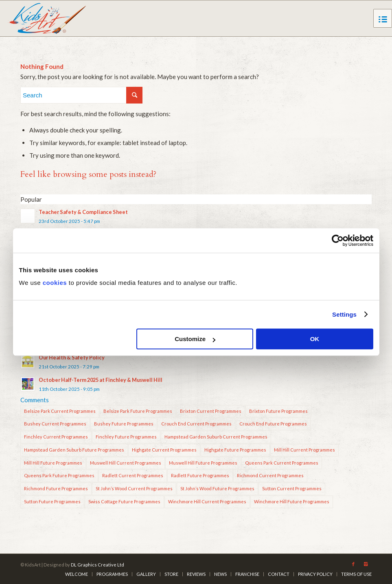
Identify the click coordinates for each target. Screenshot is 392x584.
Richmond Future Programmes (56, 488)
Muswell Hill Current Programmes (126, 463)
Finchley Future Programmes (126, 437)
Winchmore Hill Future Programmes (292, 501)
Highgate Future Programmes (235, 450)
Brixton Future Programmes (278, 411)
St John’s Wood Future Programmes (217, 488)
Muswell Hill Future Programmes (203, 463)
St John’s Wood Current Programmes (134, 488)
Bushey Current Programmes (55, 424)
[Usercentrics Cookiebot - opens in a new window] (338, 240)
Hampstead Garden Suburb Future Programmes (74, 450)
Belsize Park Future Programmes (138, 411)
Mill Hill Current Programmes (304, 450)
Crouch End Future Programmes (273, 424)
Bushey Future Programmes (124, 424)
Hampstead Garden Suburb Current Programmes (216, 437)
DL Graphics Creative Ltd (97, 565)
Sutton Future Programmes (52, 501)
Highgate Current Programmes (164, 450)
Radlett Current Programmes (133, 475)
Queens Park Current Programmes (282, 463)
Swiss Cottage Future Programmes (124, 501)
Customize (195, 339)
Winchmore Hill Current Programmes (207, 501)
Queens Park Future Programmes (59, 475)
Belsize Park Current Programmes (60, 411)
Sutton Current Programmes (292, 488)
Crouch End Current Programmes (196, 424)
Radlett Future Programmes (200, 475)
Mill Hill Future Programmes (53, 463)
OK (315, 339)
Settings (344, 314)
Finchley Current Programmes (56, 437)
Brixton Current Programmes (211, 411)
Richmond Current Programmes (270, 475)
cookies (55, 283)
